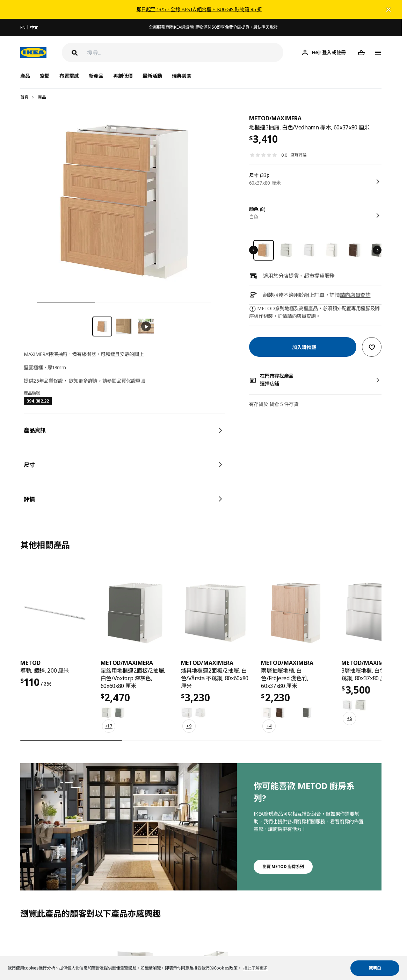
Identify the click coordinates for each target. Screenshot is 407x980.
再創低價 (123, 76)
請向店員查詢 (355, 295)
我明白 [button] (375, 968)
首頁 (24, 97)
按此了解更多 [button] (255, 968)
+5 (349, 718)
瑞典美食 (182, 76)
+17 (109, 726)
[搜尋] (185, 53)
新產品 (96, 76)
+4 (269, 726)
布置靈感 (69, 76)
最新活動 (152, 76)
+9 (189, 726)
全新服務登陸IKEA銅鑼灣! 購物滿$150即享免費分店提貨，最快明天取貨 (213, 27)
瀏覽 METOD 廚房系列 (283, 867)
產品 (42, 97)
